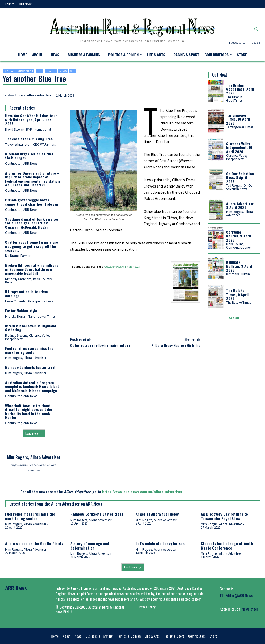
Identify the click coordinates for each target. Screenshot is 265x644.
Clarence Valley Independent (237, 157)
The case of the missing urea (29, 139)
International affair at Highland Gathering (31, 328)
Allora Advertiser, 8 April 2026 (240, 205)
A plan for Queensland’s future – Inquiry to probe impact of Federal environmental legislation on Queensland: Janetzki (32, 179)
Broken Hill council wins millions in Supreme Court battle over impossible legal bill (32, 269)
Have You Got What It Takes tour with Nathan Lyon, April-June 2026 (31, 119)
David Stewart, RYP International (28, 129)
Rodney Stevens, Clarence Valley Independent (28, 337)
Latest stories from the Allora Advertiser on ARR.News (56, 504)
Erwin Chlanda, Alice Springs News (29, 301)
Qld (73, 71)
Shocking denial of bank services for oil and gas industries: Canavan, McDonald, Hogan (32, 223)
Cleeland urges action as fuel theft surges (29, 156)
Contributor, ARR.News (21, 164)
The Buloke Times (238, 302)
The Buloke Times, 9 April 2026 (237, 294)
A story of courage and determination (90, 546)
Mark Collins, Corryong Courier (238, 246)
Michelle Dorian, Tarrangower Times (30, 316)
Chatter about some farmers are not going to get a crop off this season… (32, 246)
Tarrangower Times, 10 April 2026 (238, 119)
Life (40, 71)
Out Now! (220, 75)
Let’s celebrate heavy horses (160, 543)
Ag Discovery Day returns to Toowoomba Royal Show (224, 516)
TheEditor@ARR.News (236, 595)
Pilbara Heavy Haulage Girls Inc (176, 345)
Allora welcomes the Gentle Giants (34, 543)
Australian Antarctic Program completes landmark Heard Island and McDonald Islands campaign (32, 386)
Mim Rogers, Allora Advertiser (30, 95)
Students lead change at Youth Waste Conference (227, 546)
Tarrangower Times (240, 127)
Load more (34, 433)
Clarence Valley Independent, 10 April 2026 (239, 147)
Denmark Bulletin (238, 274)
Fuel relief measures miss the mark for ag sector (29, 350)
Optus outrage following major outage (100, 345)
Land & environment (19, 71)
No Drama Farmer (18, 256)
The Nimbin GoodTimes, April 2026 (240, 89)
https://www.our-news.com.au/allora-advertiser (34, 467)
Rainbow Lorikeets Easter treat (30, 367)
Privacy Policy (147, 607)
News (63, 71)
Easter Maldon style (21, 310)
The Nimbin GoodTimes (234, 99)
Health (51, 71)
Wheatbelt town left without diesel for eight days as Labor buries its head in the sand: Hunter (30, 411)
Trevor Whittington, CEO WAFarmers (30, 144)
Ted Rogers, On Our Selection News (240, 187)
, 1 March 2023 (122, 267)
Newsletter (250, 609)
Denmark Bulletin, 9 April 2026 (239, 266)
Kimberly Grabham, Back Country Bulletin (29, 281)
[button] (256, 29)
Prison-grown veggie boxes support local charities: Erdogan (32, 202)
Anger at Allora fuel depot (158, 514)
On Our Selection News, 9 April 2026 (240, 177)
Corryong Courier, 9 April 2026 (239, 236)
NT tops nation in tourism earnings (26, 294)
